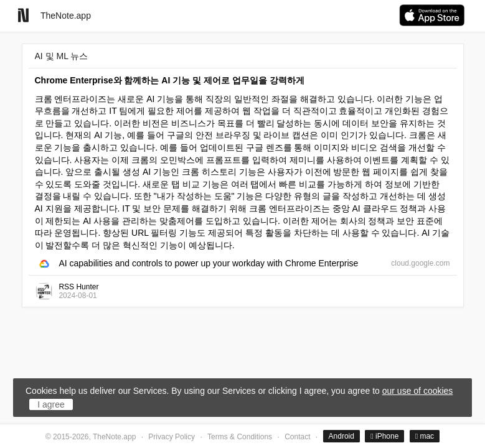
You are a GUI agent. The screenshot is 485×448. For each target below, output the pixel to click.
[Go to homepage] (23, 15)
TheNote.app (66, 16)
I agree (51, 404)
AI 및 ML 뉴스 (62, 56)
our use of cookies (418, 391)
